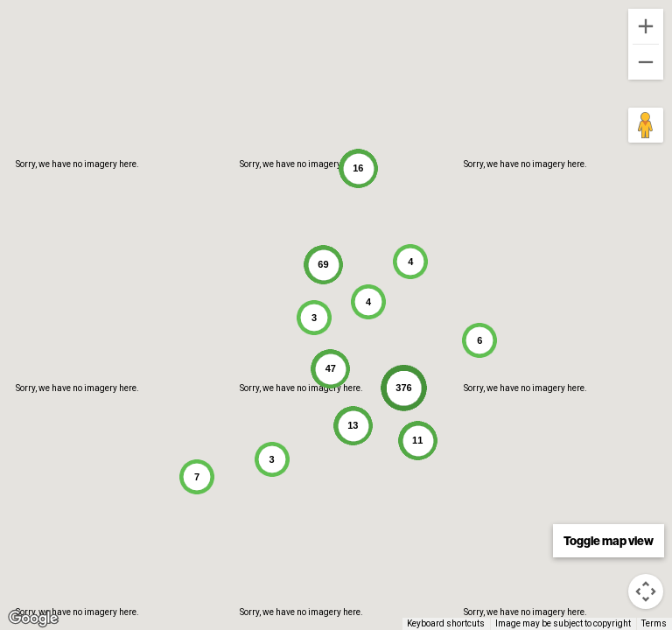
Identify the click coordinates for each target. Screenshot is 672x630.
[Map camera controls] (646, 591)
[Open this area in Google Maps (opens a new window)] (33, 619)
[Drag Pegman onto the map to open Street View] (646, 125)
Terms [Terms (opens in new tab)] (654, 623)
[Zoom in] (646, 26)
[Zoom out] (646, 62)
